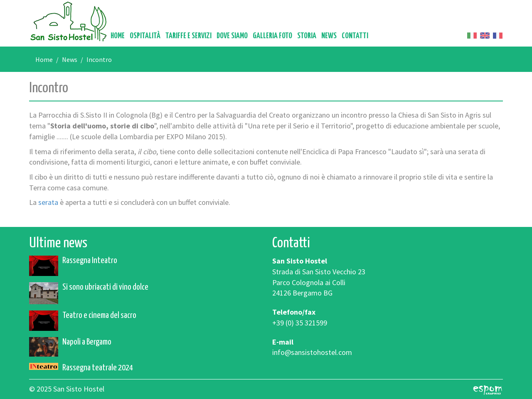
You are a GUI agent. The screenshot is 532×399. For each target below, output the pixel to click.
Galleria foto (272, 36)
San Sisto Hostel (69, 21)
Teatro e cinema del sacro (99, 315)
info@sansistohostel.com (312, 352)
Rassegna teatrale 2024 (98, 368)
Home (118, 36)
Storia (307, 36)
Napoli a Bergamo (87, 342)
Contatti (355, 36)
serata (49, 202)
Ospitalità (145, 36)
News (329, 36)
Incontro (99, 59)
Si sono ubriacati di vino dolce (105, 287)
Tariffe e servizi (188, 36)
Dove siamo (232, 36)
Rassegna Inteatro (90, 261)
